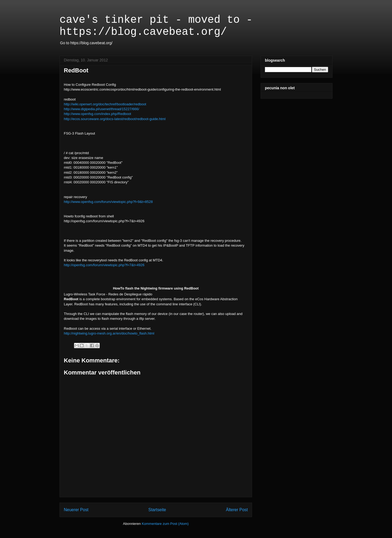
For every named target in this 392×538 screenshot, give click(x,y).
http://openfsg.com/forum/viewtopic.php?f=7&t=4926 (104, 265)
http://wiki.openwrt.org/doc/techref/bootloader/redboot (105, 104)
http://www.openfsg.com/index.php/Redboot (97, 114)
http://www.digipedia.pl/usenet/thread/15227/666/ (101, 109)
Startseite (157, 510)
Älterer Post (237, 510)
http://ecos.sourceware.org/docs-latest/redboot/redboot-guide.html (115, 119)
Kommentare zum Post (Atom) (165, 524)
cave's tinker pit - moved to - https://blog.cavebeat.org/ (156, 26)
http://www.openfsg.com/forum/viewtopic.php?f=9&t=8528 (109, 202)
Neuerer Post (76, 510)
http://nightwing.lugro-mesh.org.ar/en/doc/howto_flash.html (109, 333)
